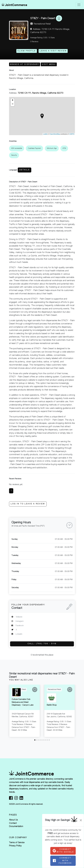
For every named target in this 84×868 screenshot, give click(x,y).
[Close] (81, 820)
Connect (63, 851)
